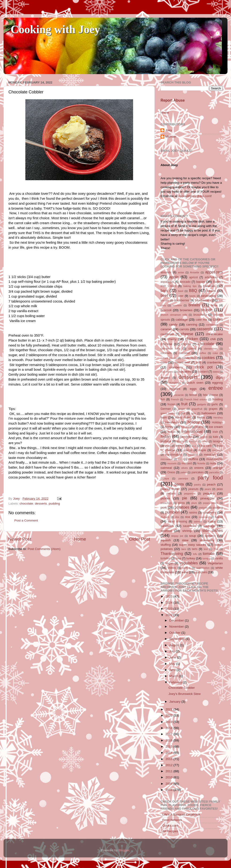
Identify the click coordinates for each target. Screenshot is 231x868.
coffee (202, 353)
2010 (169, 777)
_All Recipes (169, 831)
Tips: (12, 409)
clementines (211, 349)
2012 (169, 765)
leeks (168, 446)
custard (203, 372)
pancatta (214, 472)
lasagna (218, 441)
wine (185, 572)
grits (193, 413)
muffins (193, 459)
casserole (205, 329)
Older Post (140, 539)
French (175, 399)
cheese (187, 334)
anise (181, 272)
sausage (209, 526)
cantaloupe (212, 325)
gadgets (202, 404)
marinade (218, 450)
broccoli (166, 310)
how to (200, 427)
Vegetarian (215, 563)
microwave (167, 459)
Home (80, 539)
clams (192, 349)
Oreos (171, 472)
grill (183, 413)
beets (192, 296)
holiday (194, 422)
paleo (184, 472)
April (173, 670)
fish (163, 399)
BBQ (193, 291)
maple (202, 450)
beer (181, 296)
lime (194, 446)
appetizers (214, 272)
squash (166, 540)
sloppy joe (177, 536)
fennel (193, 395)
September (177, 639)
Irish (215, 432)
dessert (165, 378)
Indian (171, 432)
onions (199, 468)
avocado (185, 282)
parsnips (183, 478)
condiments (189, 358)
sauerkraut (190, 526)
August (175, 645)
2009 (169, 784)
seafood (166, 531)
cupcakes (184, 372)
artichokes (211, 277)
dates (216, 372)
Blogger (124, 850)
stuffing (166, 545)
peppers (209, 493)
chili (213, 339)
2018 (169, 728)
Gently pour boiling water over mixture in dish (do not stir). (54, 374)
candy (173, 325)
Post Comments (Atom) (44, 549)
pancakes (198, 472)
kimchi (180, 441)
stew (185, 540)
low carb (206, 446)
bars (164, 291)
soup (192, 536)
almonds (166, 272)
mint (180, 459)
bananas (209, 286)
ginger (181, 409)
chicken (192, 339)
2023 (169, 609)
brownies (186, 310)
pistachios (166, 503)
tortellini (166, 558)
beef (164, 295)
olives (185, 468)
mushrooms (215, 459)
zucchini (201, 572)
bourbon (177, 305)
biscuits (165, 300)
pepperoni (190, 494)
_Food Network (171, 820)
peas (220, 489)
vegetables (189, 563)
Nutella (201, 463)
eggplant (175, 389)
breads (194, 305)
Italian (166, 436)
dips (219, 377)
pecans (171, 494)
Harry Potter (183, 418)
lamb (205, 441)
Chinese (166, 344)
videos (172, 568)
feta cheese (210, 395)
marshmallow (173, 455)
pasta (179, 484)
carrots (184, 329)
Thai (216, 549)
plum (194, 503)
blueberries (203, 300)
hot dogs (186, 427)
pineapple (207, 498)
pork (164, 508)
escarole (179, 395)
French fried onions (196, 399)
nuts (213, 463)
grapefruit (197, 409)
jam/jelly (186, 437)
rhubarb (165, 517)
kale (216, 437)
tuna (178, 558)
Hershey (218, 418)
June (173, 657)
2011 (169, 771)
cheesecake (214, 334)
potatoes (182, 507)
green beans (168, 413)
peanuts (193, 489)
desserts (41, 504)
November (177, 627)
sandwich (167, 526)
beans (211, 291)
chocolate (26, 504)
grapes (213, 409)
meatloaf (193, 455)
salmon (198, 522)
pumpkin (172, 512)
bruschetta (200, 315)
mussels (172, 463)
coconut (184, 353)
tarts (195, 549)
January (175, 702)
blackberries (182, 300)
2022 (169, 615)
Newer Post (20, 539)
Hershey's (172, 422)
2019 (169, 722)
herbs (201, 417)
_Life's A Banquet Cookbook (180, 814)
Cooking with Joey (55, 29)
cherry (172, 339)
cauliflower (167, 334)
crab (199, 362)
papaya (165, 478)
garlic (215, 404)
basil (181, 291)
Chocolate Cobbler (182, 688)
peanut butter (170, 489)
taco (184, 549)
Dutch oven (195, 383)
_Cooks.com (169, 826)
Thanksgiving (172, 553)
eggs (193, 389)
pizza (181, 503)
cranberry (176, 367)
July (173, 651)
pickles (165, 498)
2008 (169, 790)
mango (188, 450)
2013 (169, 759)
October (175, 633)
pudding (54, 504)
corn (164, 362)
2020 (169, 715)
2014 (169, 753)
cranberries (215, 362)
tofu (195, 554)
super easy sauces (192, 545)
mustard (187, 463)
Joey (169, 130)
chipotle (186, 344)
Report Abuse (173, 100)
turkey (191, 558)
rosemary (204, 517)
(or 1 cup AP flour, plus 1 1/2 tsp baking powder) (78, 282)
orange (218, 468)
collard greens (169, 358)
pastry (198, 485)
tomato (209, 553)
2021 (169, 709)
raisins (193, 513)
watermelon (203, 568)
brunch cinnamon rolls (174, 315)
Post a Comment (26, 520)
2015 (169, 747)
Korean (193, 441)
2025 (169, 596)
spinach (210, 536)
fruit (184, 404)
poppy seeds (211, 503)
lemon (180, 446)
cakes (218, 319)
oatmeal (166, 468)
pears (208, 489)
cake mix (202, 320)
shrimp (187, 531)
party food (210, 478)
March (174, 676)
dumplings (175, 383)
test (206, 549)
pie (185, 498)
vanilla (219, 558)
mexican (210, 455)
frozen (171, 404)
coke (215, 353)
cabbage (182, 320)
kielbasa (166, 441)
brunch (207, 310)
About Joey (169, 165)
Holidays (217, 422)
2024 (169, 603)
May (173, 664)
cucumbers (167, 372)
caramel (166, 329)
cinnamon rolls (171, 349)
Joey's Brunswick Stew (185, 694)
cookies (208, 358)
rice (188, 517)
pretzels (203, 508)
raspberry (209, 512)
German (166, 409)
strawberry (207, 540)
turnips (206, 558)
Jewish (204, 437)
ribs (177, 517)
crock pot (204, 367)
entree (216, 388)
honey (169, 427)
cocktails (166, 353)
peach (211, 484)
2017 (169, 734)
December (177, 620)
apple (174, 277)
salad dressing (177, 522)
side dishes (213, 530)
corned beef (182, 362)
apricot (193, 277)
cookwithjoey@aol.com (194, 196)
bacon (201, 282)
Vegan (169, 563)
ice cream (216, 427)
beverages (208, 296)
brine (214, 305)
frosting (218, 399)
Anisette (195, 272)
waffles (187, 568)
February (176, 682)
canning (192, 325)
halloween (209, 413)
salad (219, 517)
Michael (171, 137)
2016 (169, 740)
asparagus (167, 282)
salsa (212, 521)
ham (164, 417)
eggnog (218, 383)
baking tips (190, 286)
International (192, 431)
